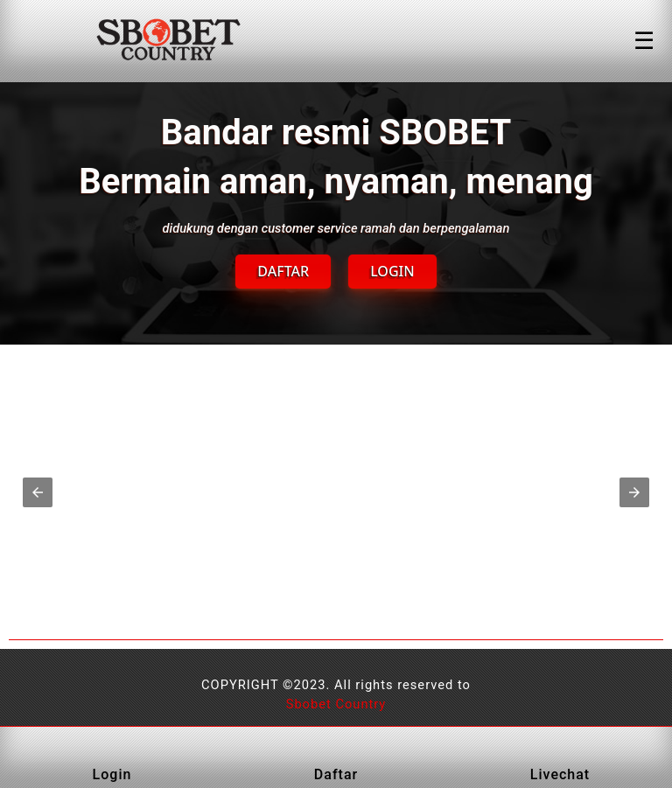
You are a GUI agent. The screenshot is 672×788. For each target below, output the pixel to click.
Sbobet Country (336, 704)
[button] (38, 492)
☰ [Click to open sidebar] (644, 41)
